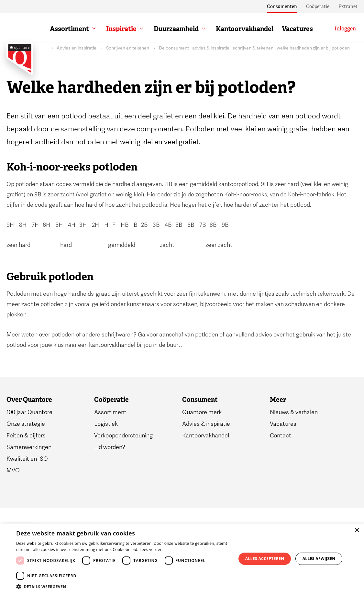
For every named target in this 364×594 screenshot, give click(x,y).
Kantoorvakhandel (245, 29)
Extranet (348, 6)
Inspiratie (121, 29)
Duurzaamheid (176, 29)
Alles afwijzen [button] (319, 559)
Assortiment (69, 29)
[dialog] (182, 559)
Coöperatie (318, 6)
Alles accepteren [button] (265, 559)
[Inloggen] (345, 29)
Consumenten (282, 6)
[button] (123, 586)
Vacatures (297, 29)
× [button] (357, 530)
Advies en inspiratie (77, 48)
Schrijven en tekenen (128, 48)
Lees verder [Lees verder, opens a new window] (151, 550)
